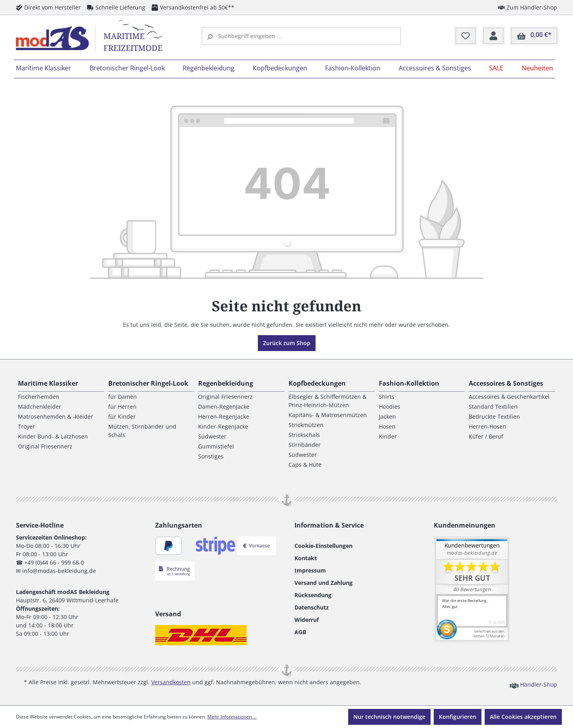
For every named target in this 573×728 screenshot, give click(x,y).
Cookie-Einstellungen (324, 546)
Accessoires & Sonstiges (506, 383)
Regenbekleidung (226, 383)
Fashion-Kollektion (409, 383)
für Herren (122, 407)
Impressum (310, 570)
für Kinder (122, 416)
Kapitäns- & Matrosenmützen (328, 415)
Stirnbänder (305, 445)
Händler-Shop (533, 684)
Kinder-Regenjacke (223, 426)
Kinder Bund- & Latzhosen (53, 436)
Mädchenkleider (40, 407)
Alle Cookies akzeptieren (523, 717)
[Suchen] (211, 36)
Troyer (26, 426)
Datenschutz (312, 607)
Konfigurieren (458, 717)
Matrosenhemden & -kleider (56, 416)
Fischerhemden (39, 397)
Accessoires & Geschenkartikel (509, 397)
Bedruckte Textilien (494, 416)
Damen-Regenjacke (224, 407)
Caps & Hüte (305, 465)
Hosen (387, 426)
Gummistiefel (216, 446)
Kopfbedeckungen (317, 383)
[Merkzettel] (466, 36)
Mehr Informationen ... (232, 717)
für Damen (123, 397)
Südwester (212, 436)
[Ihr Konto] (493, 36)
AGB (300, 632)
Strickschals (304, 435)
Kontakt (306, 558)
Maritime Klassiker (48, 383)
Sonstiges (211, 456)
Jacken (387, 416)
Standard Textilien (493, 407)
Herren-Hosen (487, 426)
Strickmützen (306, 425)
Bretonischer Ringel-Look (148, 383)
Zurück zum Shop (287, 343)
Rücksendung (313, 595)
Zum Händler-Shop (528, 7)
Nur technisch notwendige (389, 717)
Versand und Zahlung (324, 583)
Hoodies (390, 407)
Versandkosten (171, 682)
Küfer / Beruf (486, 436)
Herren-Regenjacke (224, 416)
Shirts (387, 397)
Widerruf (307, 620)
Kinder (388, 436)
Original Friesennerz (45, 446)
